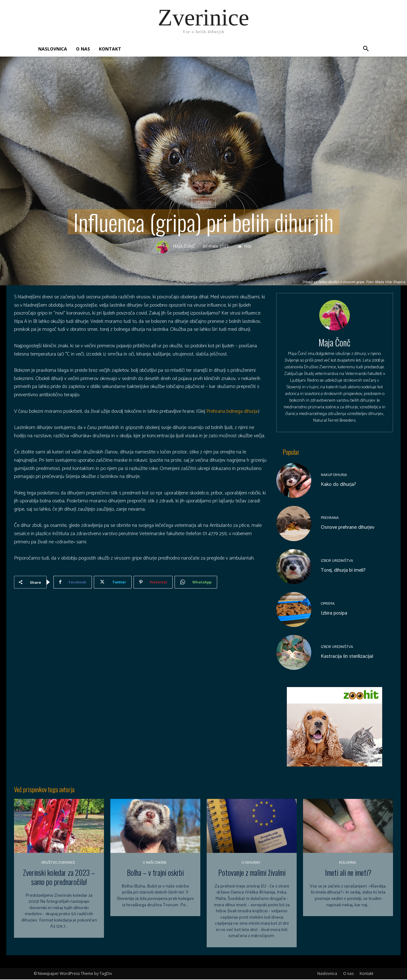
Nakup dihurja (334, 476)
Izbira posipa (334, 614)
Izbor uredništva (337, 561)
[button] (366, 49)
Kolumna (347, 863)
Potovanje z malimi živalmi (252, 873)
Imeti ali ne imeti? (348, 873)
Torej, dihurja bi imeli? (343, 571)
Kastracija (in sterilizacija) (347, 657)
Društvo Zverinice (58, 863)
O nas (83, 49)
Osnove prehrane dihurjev (348, 528)
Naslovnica (53, 49)
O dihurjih (251, 863)
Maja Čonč (184, 247)
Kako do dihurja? (338, 485)
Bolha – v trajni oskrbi (155, 873)
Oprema (328, 605)
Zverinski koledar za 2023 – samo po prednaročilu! (59, 878)
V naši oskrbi (155, 863)
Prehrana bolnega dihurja (232, 411)
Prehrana (330, 519)
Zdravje (204, 203)
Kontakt (110, 49)
